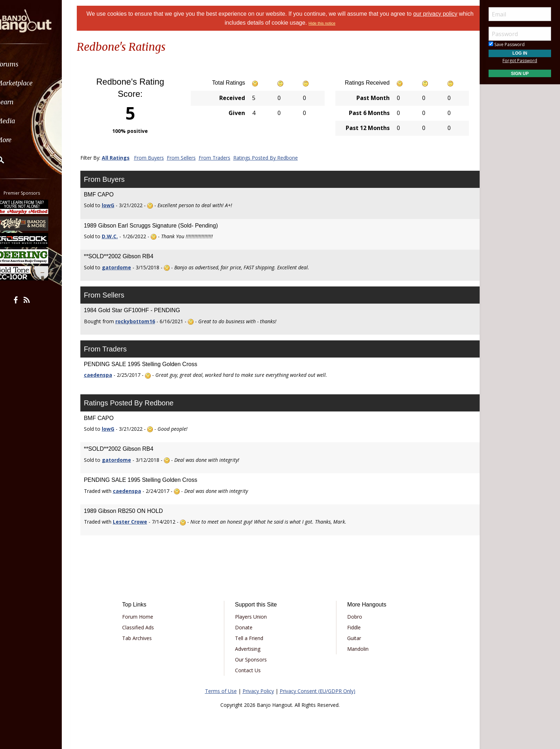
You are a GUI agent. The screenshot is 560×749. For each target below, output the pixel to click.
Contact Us (250, 670)
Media (24, 121)
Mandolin (355, 649)
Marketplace (33, 83)
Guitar (352, 638)
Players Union (253, 617)
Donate (246, 627)
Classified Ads (146, 627)
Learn (24, 102)
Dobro (352, 617)
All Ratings (125, 158)
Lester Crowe (139, 522)
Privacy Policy (258, 691)
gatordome (125, 267)
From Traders (223, 158)
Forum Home (145, 617)
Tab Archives (144, 638)
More (22, 140)
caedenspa (107, 375)
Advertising (250, 649)
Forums (26, 64)
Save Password (507, 44)
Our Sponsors (253, 660)
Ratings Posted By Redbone (274, 158)
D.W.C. (119, 236)
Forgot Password (520, 61)
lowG (117, 205)
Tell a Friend (252, 638)
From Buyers (158, 158)
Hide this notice (330, 23)
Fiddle (351, 627)
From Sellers (190, 158)
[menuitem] (40, 64)
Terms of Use (221, 691)
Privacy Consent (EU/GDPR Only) (317, 691)
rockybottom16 (144, 321)
